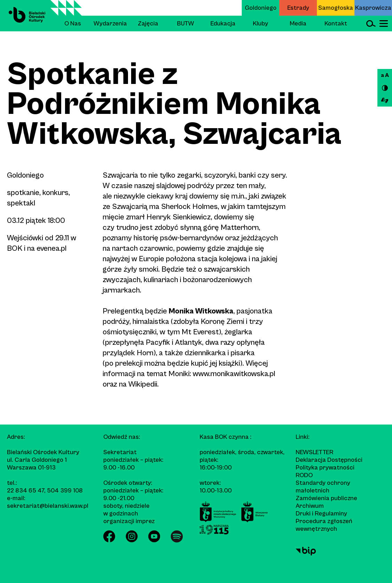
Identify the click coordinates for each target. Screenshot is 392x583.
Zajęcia (148, 24)
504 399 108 (65, 491)
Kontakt (336, 24)
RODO (304, 475)
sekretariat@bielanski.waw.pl (48, 506)
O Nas (73, 24)
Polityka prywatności (325, 468)
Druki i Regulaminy (321, 514)
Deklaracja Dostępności (329, 460)
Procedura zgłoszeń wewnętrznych (324, 525)
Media (298, 24)
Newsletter (314, 452)
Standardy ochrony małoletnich (323, 487)
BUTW (186, 24)
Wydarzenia (110, 24)
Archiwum (310, 506)
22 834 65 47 (26, 491)
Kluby (261, 24)
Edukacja (223, 24)
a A (385, 75)
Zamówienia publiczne (326, 498)
